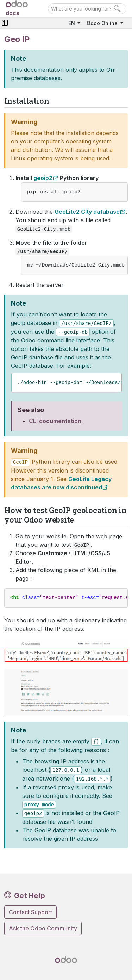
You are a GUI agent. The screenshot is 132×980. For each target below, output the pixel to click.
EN (72, 23)
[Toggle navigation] (5, 23)
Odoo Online (103, 23)
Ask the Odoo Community (43, 928)
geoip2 (43, 178)
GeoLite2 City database (87, 212)
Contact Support (30, 912)
